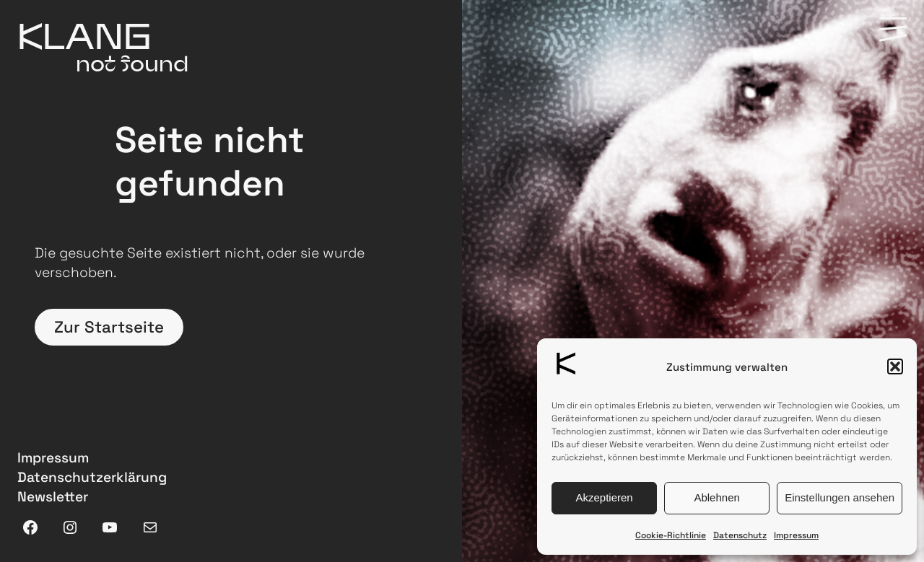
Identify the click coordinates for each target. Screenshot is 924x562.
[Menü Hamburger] (893, 31)
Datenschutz (740, 535)
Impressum (796, 535)
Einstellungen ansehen (840, 497)
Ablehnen (716, 497)
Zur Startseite (109, 327)
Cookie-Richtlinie (671, 535)
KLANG (84, 35)
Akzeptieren (604, 497)
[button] (895, 366)
